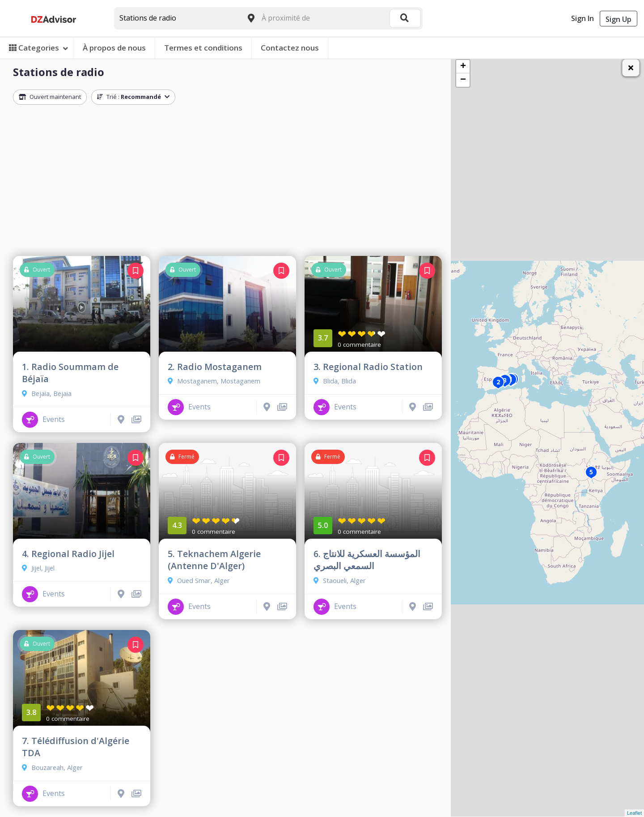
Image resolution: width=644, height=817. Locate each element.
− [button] (463, 80)
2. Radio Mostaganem (215, 367)
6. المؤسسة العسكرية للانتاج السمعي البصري (367, 560)
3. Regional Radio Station (368, 367)
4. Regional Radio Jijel (68, 554)
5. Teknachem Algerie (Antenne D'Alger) (214, 560)
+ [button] (463, 67)
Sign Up (619, 19)
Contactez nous (290, 48)
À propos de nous (114, 48)
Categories (38, 48)
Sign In (583, 18)
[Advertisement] (227, 183)
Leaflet (634, 813)
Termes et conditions (203, 48)
